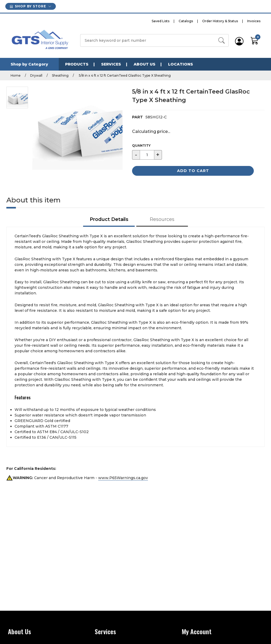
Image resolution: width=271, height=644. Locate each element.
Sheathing (60, 75)
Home (16, 75)
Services (111, 64)
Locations (180, 64)
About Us (144, 64)
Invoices (254, 21)
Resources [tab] (162, 219)
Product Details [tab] (109, 219)
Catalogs (186, 21)
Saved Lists (161, 21)
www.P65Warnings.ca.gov (123, 478)
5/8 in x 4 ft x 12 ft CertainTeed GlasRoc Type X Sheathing (124, 75)
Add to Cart (193, 171)
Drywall (36, 75)
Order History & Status (220, 21)
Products (77, 64)
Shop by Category (29, 64)
